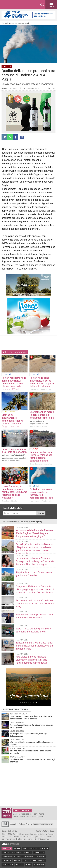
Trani (28, 865)
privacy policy (36, 521)
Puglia (17, 861)
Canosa (6, 853)
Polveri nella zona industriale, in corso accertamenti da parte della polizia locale (42, 382)
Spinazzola (8, 865)
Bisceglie (33, 848)
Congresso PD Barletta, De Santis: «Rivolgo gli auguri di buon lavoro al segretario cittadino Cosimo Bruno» (35, 590)
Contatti (14, 824)
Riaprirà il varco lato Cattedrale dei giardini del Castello (34, 574)
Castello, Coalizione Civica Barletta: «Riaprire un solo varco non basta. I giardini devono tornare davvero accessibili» (34, 549)
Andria (17, 848)
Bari (25, 848)
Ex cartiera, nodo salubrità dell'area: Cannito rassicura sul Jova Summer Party (35, 604)
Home (4, 23)
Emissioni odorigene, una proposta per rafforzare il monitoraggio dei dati (41, 494)
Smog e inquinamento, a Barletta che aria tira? (14, 451)
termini (24, 521)
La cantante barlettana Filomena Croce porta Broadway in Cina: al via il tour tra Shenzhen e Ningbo (35, 561)
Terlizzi (19, 865)
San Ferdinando (37, 861)
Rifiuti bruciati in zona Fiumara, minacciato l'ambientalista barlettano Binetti (41, 456)
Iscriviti (41, 513)
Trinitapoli (39, 865)
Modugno (41, 857)
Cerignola (17, 853)
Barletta (7, 848)
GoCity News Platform (43, 824)
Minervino (29, 857)
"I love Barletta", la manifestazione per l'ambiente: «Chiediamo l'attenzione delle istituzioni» (14, 492)
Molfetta (7, 861)
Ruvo (25, 861)
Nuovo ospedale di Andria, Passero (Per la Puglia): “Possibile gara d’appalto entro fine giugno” (34, 533)
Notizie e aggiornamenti (19, 23)
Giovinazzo (39, 853)
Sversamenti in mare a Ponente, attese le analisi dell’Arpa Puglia (42, 415)
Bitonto (44, 848)
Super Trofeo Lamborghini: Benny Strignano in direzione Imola (34, 630)
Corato (28, 853)
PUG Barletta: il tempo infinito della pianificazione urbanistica (34, 616)
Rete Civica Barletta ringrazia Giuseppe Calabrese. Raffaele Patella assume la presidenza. (32, 660)
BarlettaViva (17, 5)
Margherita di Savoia (12, 857)
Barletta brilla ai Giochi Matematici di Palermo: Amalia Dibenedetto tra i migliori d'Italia (35, 646)
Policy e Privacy (25, 824)
